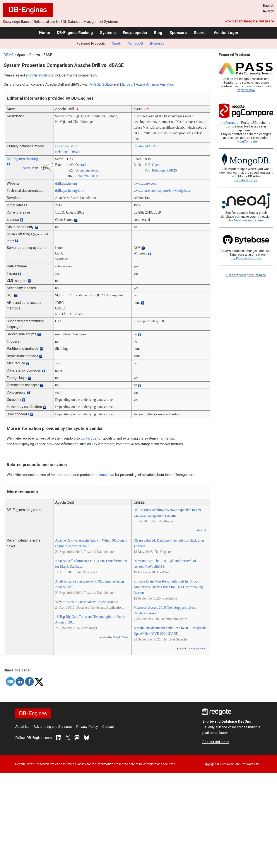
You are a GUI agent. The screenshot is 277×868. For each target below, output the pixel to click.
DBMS (9, 55)
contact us (89, 438)
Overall (80, 165)
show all (202, 530)
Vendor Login (226, 33)
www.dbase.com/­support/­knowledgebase (162, 191)
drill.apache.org (66, 183)
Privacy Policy (87, 727)
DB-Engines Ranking (75, 33)
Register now (246, 90)
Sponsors (178, 33)
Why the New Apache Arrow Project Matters (87, 602)
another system (38, 75)
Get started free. (246, 180)
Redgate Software (259, 21)
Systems (108, 33)
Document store (66, 146)
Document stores (87, 170)
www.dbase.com (145, 183)
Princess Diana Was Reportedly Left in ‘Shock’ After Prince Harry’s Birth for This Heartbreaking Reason (168, 587)
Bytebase (157, 43)
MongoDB (135, 43)
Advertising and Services (53, 727)
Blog (158, 33)
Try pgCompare (246, 142)
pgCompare (230, 123)
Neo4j (116, 43)
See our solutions (216, 742)
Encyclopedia (135, 33)
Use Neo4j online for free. (246, 220)
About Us (22, 727)
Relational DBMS (68, 152)
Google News (120, 637)
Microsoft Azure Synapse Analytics (147, 84)
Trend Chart (30, 168)
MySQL (95, 84)
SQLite (108, 84)
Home (44, 33)
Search (200, 33)
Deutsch (268, 11)
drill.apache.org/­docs (70, 191)
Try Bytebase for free (246, 258)
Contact (108, 727)
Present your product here (246, 275)
